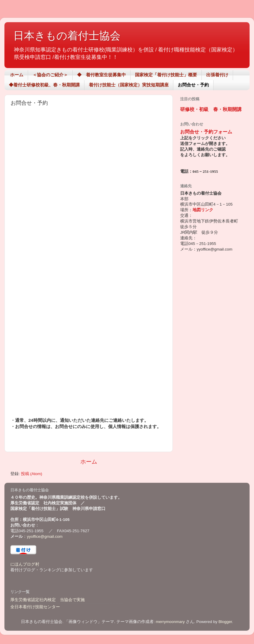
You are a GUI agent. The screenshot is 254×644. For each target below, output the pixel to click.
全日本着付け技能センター (35, 607)
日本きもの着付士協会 (67, 36)
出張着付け (217, 75)
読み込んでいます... (87, 264)
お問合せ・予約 (193, 85)
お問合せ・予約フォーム (206, 132)
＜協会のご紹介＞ (50, 75)
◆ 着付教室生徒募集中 (101, 75)
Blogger (225, 622)
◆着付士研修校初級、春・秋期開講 (44, 85)
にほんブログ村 (25, 564)
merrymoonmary (170, 622)
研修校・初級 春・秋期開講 (211, 109)
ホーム (17, 75)
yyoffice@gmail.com (45, 536)
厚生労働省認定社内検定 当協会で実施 (48, 600)
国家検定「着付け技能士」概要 (166, 75)
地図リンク (203, 210)
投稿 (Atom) (32, 474)
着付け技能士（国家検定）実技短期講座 (129, 85)
